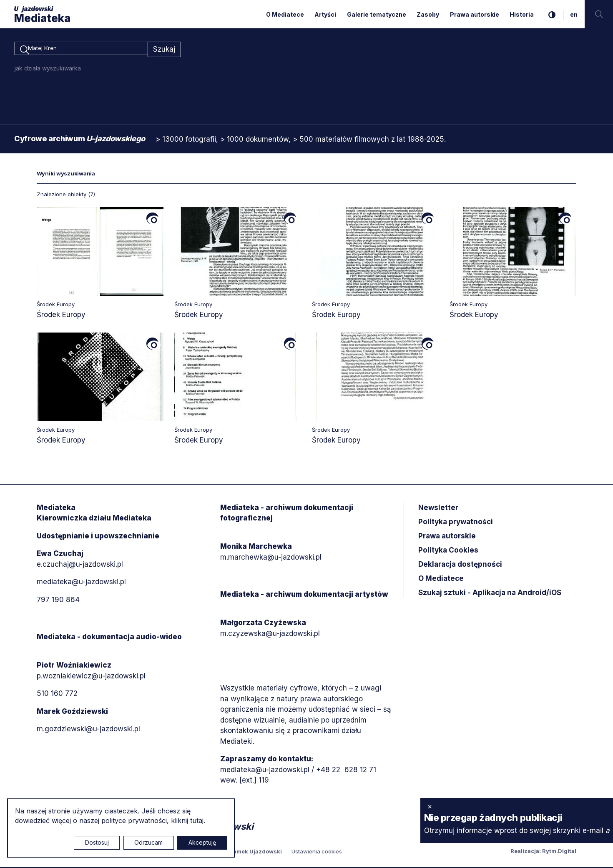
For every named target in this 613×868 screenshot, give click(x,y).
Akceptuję (202, 842)
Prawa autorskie (475, 14)
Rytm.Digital (559, 852)
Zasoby (428, 14)
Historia (522, 14)
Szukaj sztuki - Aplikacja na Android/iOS (490, 594)
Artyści (325, 14)
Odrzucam (148, 842)
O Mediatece (285, 14)
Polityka (448, 551)
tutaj (197, 820)
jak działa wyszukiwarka (48, 69)
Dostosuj (97, 842)
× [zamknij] (430, 806)
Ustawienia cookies (317, 853)
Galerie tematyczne (377, 14)
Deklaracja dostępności (460, 565)
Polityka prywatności (456, 523)
